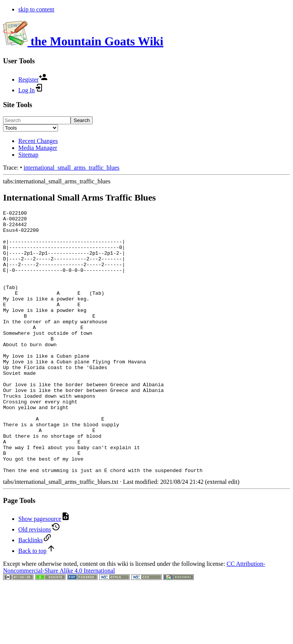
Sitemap (28, 155)
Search (82, 120)
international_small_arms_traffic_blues (72, 168)
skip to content (36, 9)
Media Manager (38, 148)
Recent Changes (38, 141)
